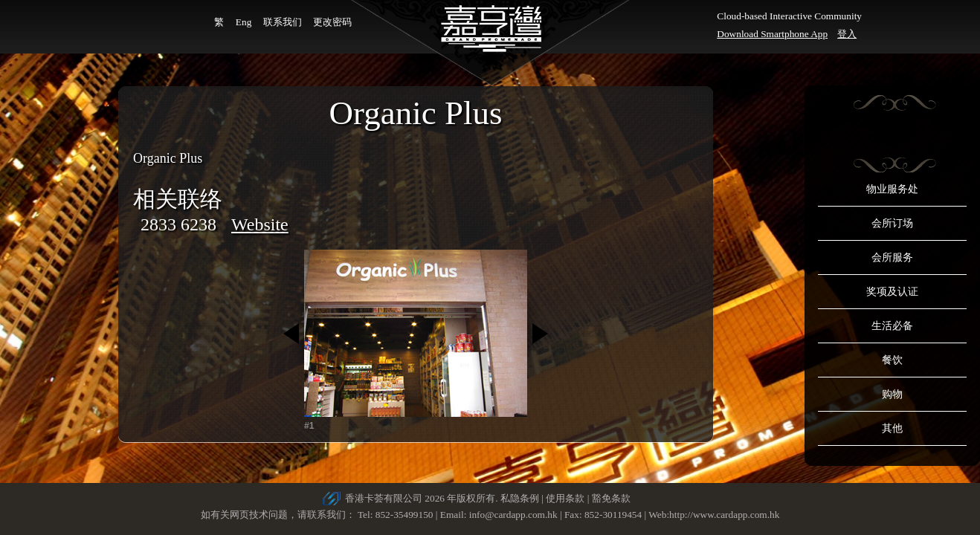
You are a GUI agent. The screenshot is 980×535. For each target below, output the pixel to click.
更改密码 (332, 22)
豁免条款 (611, 498)
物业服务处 (892, 189)
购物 (892, 394)
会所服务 (892, 257)
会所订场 (892, 223)
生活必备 (892, 326)
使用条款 (565, 498)
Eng (244, 22)
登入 (847, 34)
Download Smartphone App (772, 34)
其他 (892, 428)
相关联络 (178, 199)
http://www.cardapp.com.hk (724, 515)
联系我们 (283, 22)
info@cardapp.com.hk (515, 515)
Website (260, 224)
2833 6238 (178, 224)
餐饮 (892, 360)
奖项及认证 (892, 292)
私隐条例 (520, 498)
